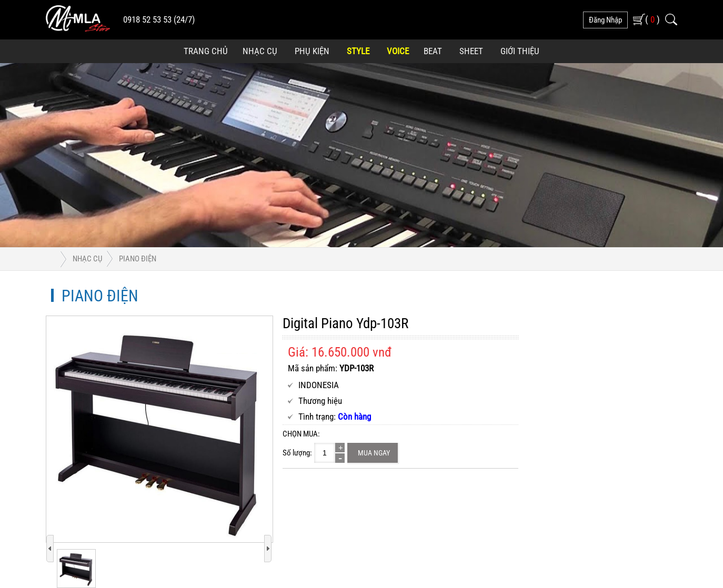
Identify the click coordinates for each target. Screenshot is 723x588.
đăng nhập (605, 20)
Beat (433, 51)
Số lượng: (297, 453)
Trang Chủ (206, 51)
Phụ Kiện (312, 51)
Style (358, 51)
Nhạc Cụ (260, 51)
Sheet (471, 51)
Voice (398, 51)
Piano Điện (138, 259)
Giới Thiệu (520, 51)
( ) (652, 19)
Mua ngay (374, 453)
